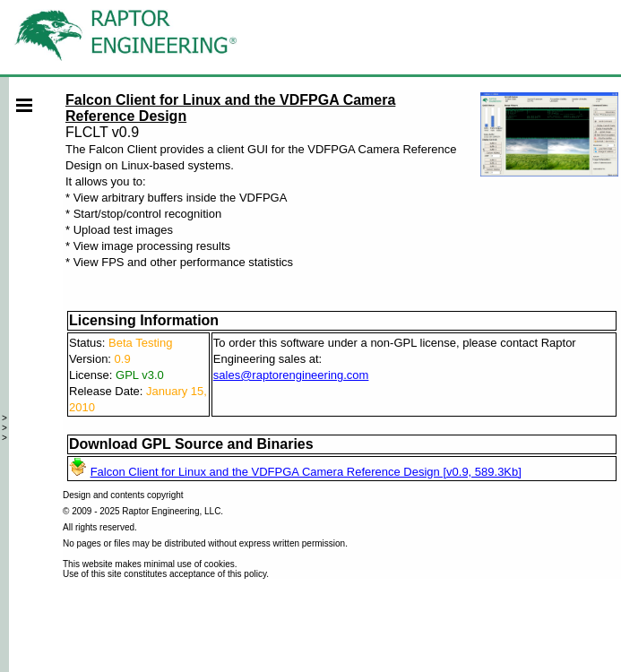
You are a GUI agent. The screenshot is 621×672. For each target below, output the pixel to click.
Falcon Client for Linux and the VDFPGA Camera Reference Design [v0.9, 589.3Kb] (306, 472)
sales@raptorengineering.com (291, 375)
